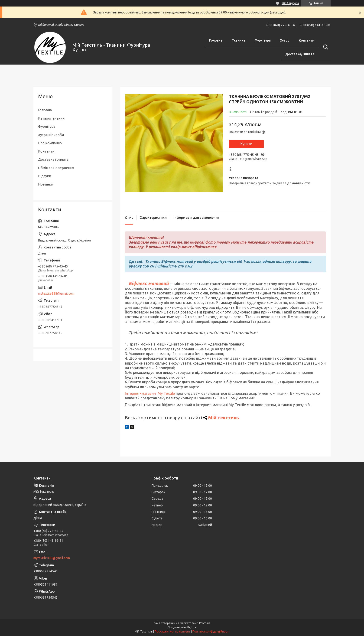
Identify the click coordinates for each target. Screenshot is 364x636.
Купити (246, 144)
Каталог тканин (51, 118)
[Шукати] (325, 47)
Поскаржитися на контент (172, 631)
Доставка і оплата (53, 159)
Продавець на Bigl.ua (182, 627)
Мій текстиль (224, 418)
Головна (216, 40)
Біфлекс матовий (149, 283)
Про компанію (50, 143)
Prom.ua (205, 623)
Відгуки (45, 176)
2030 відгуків (290, 3)
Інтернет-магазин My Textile (150, 393)
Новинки (46, 184)
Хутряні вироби (51, 135)
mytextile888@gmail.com (56, 294)
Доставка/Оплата (300, 54)
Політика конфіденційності (211, 631)
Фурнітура (263, 40)
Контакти (307, 40)
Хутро (285, 40)
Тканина (238, 40)
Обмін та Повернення (56, 168)
